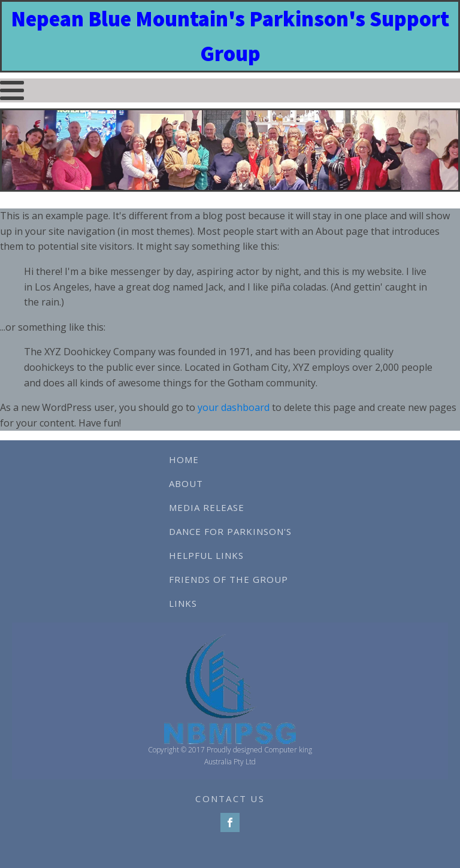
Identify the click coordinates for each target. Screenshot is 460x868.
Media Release (207, 507)
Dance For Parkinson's (230, 531)
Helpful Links (206, 555)
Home (184, 459)
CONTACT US (230, 799)
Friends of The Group (229, 579)
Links (183, 603)
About (186, 483)
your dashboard (234, 407)
